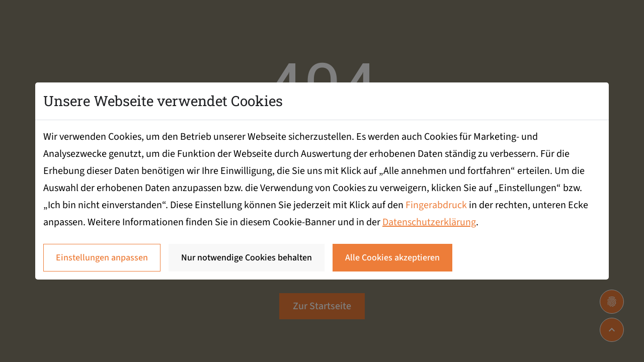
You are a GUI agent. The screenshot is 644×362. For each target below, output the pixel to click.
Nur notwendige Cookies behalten (247, 258)
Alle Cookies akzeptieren (392, 258)
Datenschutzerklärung (429, 222)
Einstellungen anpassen (102, 258)
